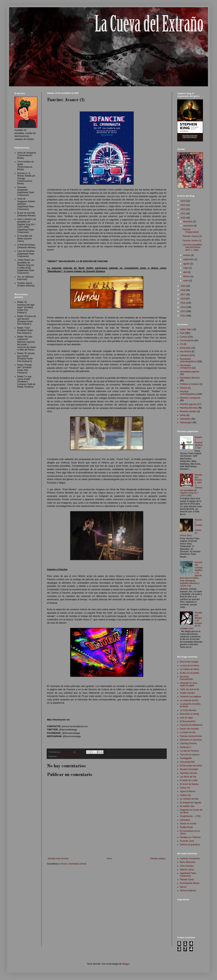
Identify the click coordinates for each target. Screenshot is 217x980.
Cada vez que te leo (190, 689)
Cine (60, 756)
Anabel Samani (187, 693)
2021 (183, 214)
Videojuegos (186, 422)
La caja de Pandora (189, 751)
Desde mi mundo (188, 824)
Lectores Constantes (190, 859)
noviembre (189, 226)
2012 (183, 316)
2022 (183, 209)
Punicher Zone (187, 841)
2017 (183, 295)
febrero (187, 276)
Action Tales (186, 329)
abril (186, 272)
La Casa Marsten (188, 710)
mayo (186, 268)
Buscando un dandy (190, 714)
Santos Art (185, 788)
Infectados (185, 820)
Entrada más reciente (58, 859)
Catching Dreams (188, 743)
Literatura (185, 355)
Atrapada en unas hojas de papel (189, 684)
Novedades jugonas (190, 372)
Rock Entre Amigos (189, 662)
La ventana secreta (189, 799)
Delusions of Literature (191, 740)
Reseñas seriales (188, 411)
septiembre (189, 259)
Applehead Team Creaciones (188, 874)
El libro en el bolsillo (190, 673)
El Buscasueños (188, 721)
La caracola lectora (189, 700)
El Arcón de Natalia (189, 784)
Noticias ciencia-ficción (191, 736)
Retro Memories (188, 862)
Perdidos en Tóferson (190, 837)
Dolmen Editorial (188, 891)
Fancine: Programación (191, 231)
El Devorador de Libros (191, 766)
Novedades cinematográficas (188, 360)
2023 (183, 205)
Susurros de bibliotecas (191, 725)
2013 (183, 311)
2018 (183, 290)
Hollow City (185, 795)
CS (181, 344)
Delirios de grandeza (190, 845)
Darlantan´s (186, 747)
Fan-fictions (186, 352)
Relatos (184, 388)
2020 (183, 218)
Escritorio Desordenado (186, 678)
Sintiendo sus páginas (191, 697)
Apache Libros (187, 870)
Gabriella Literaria (189, 773)
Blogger (126, 964)
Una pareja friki (187, 762)
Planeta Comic (187, 880)
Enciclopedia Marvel (190, 883)
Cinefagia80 (186, 758)
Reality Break (186, 827)
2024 (183, 201)
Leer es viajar (186, 718)
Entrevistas (185, 348)
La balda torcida (188, 732)
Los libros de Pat (188, 777)
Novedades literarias (190, 378)
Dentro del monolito (189, 729)
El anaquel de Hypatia (191, 803)
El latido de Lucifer (189, 780)
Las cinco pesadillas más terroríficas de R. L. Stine (192, 247)
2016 (183, 299)
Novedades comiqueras (186, 367)
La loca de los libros (190, 666)
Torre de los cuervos (190, 755)
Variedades (185, 419)
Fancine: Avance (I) (192, 241)
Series (183, 415)
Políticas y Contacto (190, 384)
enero (186, 281)
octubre (187, 255)
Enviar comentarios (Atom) (74, 864)
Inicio (109, 859)
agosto (187, 264)
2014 (183, 307)
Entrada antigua (158, 859)
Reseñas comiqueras (190, 398)
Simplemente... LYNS (190, 816)
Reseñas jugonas (188, 404)
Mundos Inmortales (189, 769)
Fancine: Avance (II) (192, 236)
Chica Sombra (187, 866)
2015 (183, 303)
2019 (183, 286)
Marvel (183, 887)
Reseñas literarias (189, 408)
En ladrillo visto (187, 806)
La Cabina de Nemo (190, 669)
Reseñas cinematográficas (188, 393)
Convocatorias (69, 756)
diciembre (188, 222)
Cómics (184, 337)
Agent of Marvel (188, 791)
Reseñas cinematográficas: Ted (199, 443)
